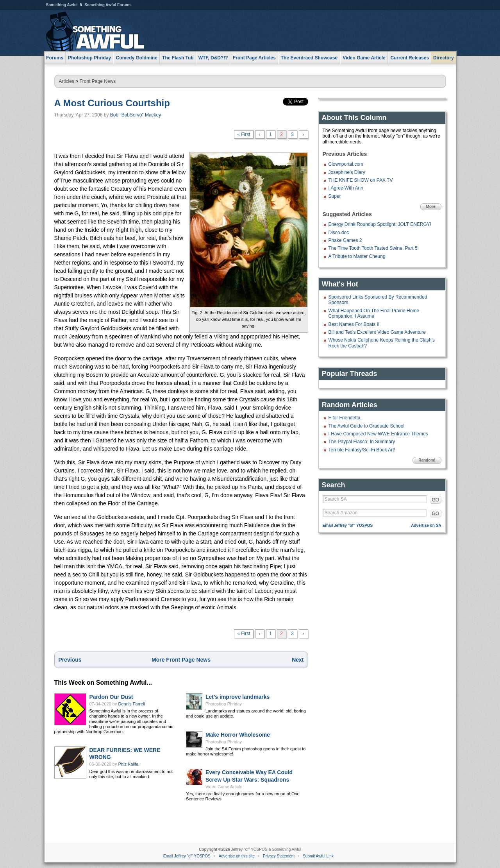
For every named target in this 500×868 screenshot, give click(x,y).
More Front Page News (181, 660)
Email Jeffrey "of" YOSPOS (348, 525)
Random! (427, 460)
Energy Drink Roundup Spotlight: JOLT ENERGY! (380, 224)
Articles (67, 81)
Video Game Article (224, 787)
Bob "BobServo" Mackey (136, 115)
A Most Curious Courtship (112, 103)
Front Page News (98, 81)
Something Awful (62, 5)
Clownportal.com (346, 164)
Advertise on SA (426, 525)
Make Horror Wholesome (238, 735)
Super (335, 196)
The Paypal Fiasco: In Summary (362, 442)
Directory (444, 58)
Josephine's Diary (347, 172)
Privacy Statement (279, 856)
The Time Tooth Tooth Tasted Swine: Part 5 (373, 248)
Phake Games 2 (345, 240)
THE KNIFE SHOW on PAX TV (361, 180)
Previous (70, 660)
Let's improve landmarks (237, 697)
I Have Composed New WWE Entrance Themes (378, 434)
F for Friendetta (345, 418)
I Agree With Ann (346, 188)
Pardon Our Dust (111, 697)
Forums (55, 58)
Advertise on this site (237, 856)
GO (436, 500)
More (431, 207)
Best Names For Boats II (354, 324)
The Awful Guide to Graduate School (367, 426)
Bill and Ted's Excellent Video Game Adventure (377, 332)
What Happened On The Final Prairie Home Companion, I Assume (374, 313)
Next (298, 660)
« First (244, 134)
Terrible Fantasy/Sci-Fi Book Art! (362, 450)
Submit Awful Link (318, 856)
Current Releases (410, 58)
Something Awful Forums (108, 5)
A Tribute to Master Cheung (357, 256)
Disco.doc (339, 233)
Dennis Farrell (132, 704)
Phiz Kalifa (129, 764)
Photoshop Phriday (224, 704)
